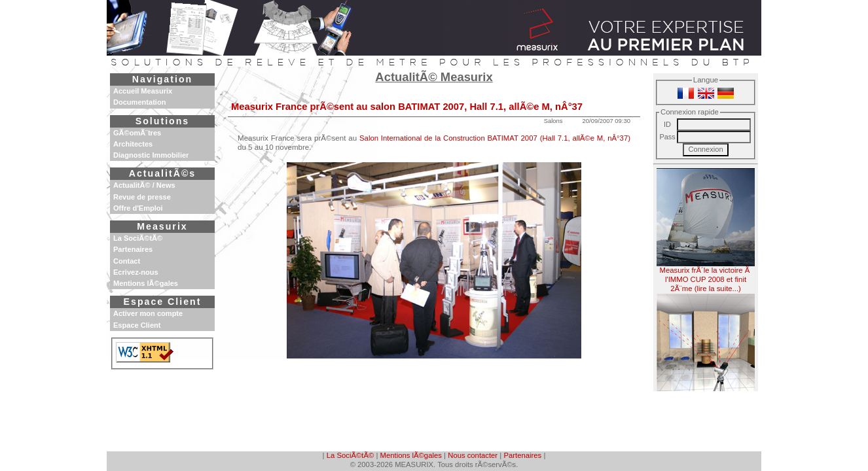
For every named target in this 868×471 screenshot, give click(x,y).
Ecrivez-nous (136, 272)
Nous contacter (473, 455)
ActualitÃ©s (162, 173)
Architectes (133, 144)
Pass (667, 137)
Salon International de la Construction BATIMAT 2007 (448, 138)
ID (667, 124)
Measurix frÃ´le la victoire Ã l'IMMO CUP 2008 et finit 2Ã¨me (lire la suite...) (706, 230)
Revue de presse (142, 197)
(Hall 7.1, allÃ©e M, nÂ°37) (585, 138)
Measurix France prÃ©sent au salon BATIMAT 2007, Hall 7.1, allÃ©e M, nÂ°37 (407, 107)
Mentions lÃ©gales (411, 455)
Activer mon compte (148, 313)
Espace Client (163, 302)
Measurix (162, 226)
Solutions (162, 121)
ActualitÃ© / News (144, 185)
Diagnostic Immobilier (151, 155)
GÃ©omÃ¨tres (137, 133)
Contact (127, 261)
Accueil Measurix (143, 91)
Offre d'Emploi (138, 208)
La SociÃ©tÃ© (350, 455)
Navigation (162, 79)
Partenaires (523, 455)
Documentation (139, 102)
